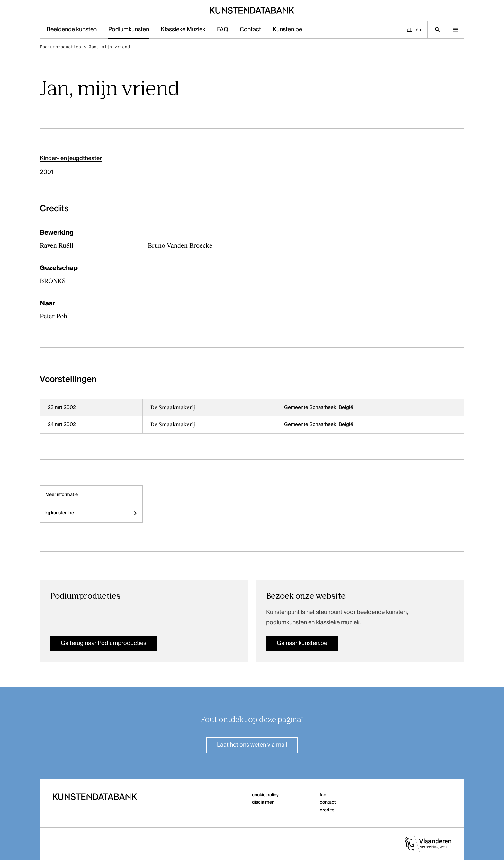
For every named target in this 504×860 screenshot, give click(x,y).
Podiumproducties (60, 47)
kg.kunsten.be (91, 513)
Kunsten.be (287, 30)
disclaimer (263, 802)
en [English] (419, 29)
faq (323, 795)
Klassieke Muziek (183, 30)
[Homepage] (252, 10)
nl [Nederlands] (410, 29)
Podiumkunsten (129, 30)
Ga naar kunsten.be (302, 643)
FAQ (223, 30)
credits (327, 810)
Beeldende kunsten (72, 30)
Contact (250, 30)
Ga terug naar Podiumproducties (104, 643)
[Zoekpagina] (437, 30)
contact (328, 802)
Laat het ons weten (252, 745)
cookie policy (265, 795)
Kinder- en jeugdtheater (71, 158)
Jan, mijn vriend (109, 47)
